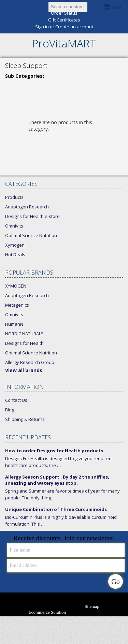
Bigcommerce (90, 613)
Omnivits (14, 226)
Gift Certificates (64, 20)
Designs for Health (24, 343)
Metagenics (17, 305)
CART (118, 7)
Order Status (64, 13)
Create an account (74, 27)
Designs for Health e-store (32, 216)
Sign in (42, 27)
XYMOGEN (16, 286)
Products (14, 197)
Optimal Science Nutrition (31, 235)
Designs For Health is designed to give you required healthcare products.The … (58, 462)
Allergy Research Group (30, 362)
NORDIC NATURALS (24, 334)
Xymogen (15, 245)
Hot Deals (15, 254)
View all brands (24, 370)
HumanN (14, 324)
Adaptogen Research (27, 207)
